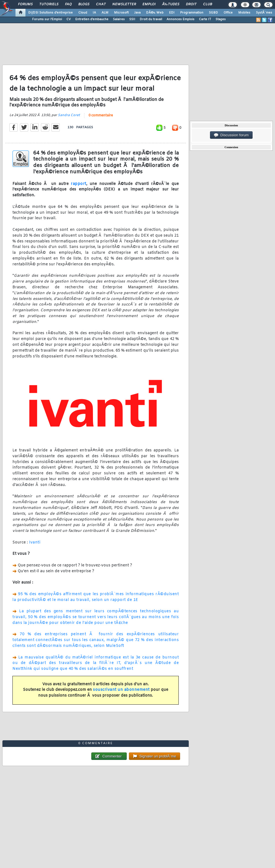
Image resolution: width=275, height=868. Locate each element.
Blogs (84, 4)
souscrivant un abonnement (121, 690)
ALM (105, 13)
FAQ (68, 4)
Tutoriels (49, 4)
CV (69, 19)
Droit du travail (151, 19)
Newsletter (124, 4)
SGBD (213, 13)
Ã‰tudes (171, 4)
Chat (101, 4)
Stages (221, 19)
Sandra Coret (69, 115)
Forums (25, 4)
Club (207, 4)
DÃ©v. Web (155, 13)
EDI (172, 13)
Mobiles (244, 13)
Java (137, 13)
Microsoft (121, 13)
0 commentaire (101, 116)
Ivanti (35, 542)
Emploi (149, 4)
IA (94, 13)
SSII (132, 19)
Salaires (119, 19)
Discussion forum (231, 135)
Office (228, 13)
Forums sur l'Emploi (47, 19)
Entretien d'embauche (92, 19)
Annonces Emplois (181, 19)
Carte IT (205, 19)
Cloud (83, 13)
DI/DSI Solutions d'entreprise (50, 13)
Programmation (192, 13)
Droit (191, 4)
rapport (79, 184)
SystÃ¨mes (264, 13)
